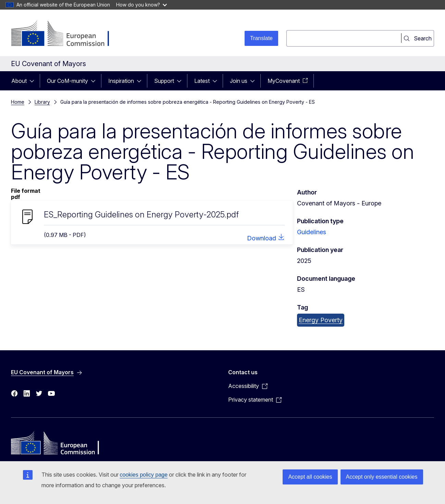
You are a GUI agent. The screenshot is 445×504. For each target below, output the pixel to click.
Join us (239, 81)
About (19, 81)
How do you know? (141, 5)
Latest (202, 81)
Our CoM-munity (67, 81)
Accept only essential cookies (382, 477)
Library (42, 102)
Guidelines (312, 232)
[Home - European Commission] (66, 34)
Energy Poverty (321, 320)
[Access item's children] (34, 81)
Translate (261, 38)
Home (18, 102)
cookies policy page (144, 475)
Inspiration (121, 81)
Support (164, 81)
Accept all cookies (310, 477)
